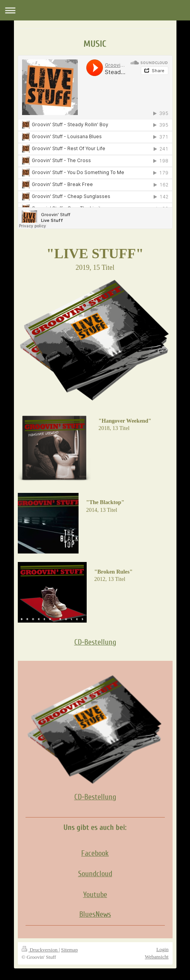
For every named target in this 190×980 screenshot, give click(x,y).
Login (163, 949)
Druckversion (40, 950)
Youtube (95, 895)
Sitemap (69, 950)
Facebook (95, 853)
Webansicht (157, 957)
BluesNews (95, 914)
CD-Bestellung (95, 642)
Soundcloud (95, 874)
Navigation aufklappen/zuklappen (95, 10)
